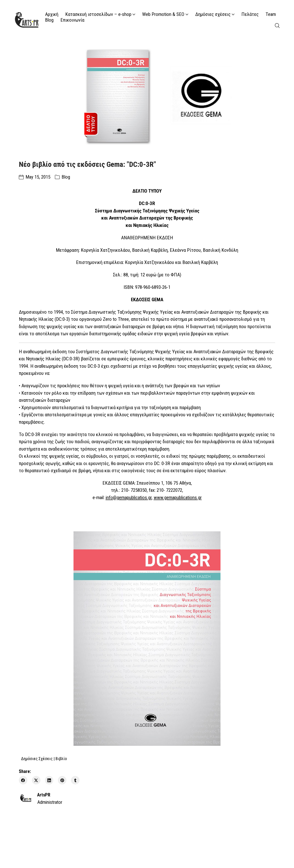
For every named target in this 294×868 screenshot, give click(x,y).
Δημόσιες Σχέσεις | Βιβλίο (44, 759)
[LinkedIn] (49, 780)
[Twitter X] (36, 780)
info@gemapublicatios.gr (129, 498)
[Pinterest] (62, 780)
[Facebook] (23, 780)
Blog (66, 177)
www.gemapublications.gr (178, 498)
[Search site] (277, 26)
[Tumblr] (75, 780)
